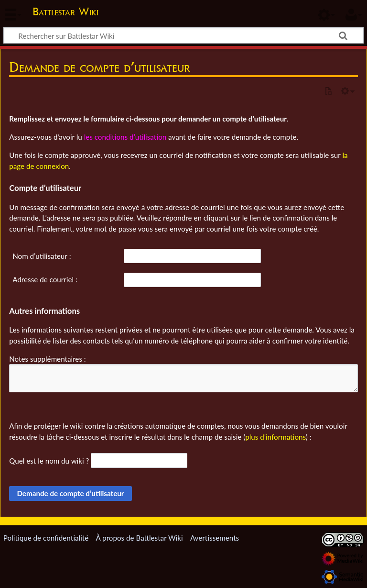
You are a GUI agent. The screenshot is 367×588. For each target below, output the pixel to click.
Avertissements (215, 538)
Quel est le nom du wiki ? (49, 461)
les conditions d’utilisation (125, 137)
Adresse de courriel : (45, 279)
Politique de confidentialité (46, 538)
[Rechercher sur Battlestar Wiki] (183, 35)
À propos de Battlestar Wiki (139, 538)
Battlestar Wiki (65, 11)
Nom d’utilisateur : (42, 256)
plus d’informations (275, 437)
